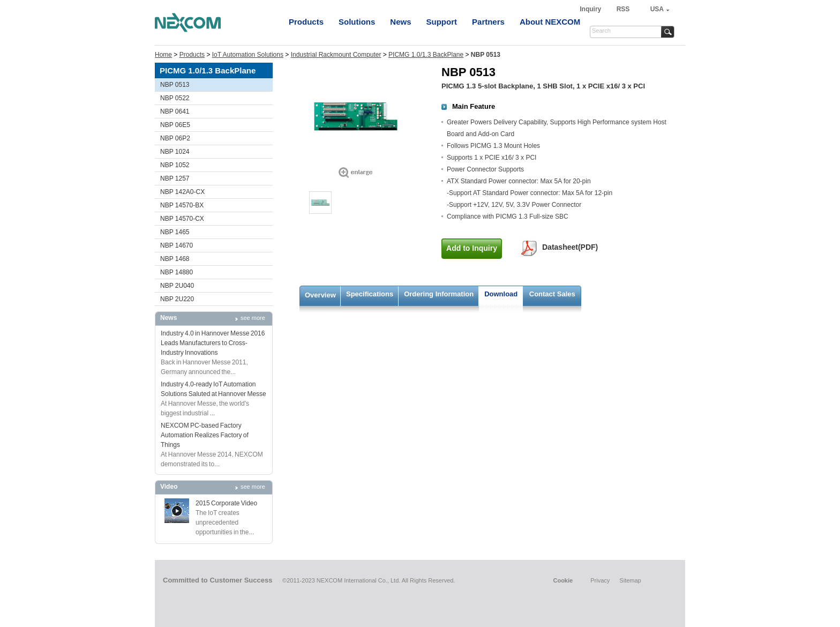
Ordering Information (439, 294)
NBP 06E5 (175, 125)
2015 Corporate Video (226, 503)
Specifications (370, 294)
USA (657, 9)
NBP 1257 (175, 178)
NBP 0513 (175, 85)
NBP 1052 (175, 165)
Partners (488, 22)
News (400, 22)
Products (306, 22)
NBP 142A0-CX (182, 192)
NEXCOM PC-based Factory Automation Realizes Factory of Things (205, 435)
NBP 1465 (175, 232)
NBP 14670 (177, 245)
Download (501, 294)
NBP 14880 (177, 272)
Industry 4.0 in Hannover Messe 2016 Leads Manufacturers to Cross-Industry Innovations (213, 343)
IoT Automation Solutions (248, 55)
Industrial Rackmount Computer (336, 55)
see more (253, 318)
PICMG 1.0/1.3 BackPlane (426, 55)
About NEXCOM (550, 22)
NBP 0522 (175, 98)
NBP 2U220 (177, 299)
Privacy (600, 580)
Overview (320, 295)
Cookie (563, 580)
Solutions (357, 22)
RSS (623, 9)
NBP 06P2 (175, 138)
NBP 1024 (175, 152)
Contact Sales (552, 294)
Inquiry (591, 9)
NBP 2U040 (177, 286)
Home (163, 55)
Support (442, 22)
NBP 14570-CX (182, 219)
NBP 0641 (175, 111)
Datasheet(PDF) (570, 247)
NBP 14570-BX (182, 205)
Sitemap (630, 580)
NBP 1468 (175, 259)
